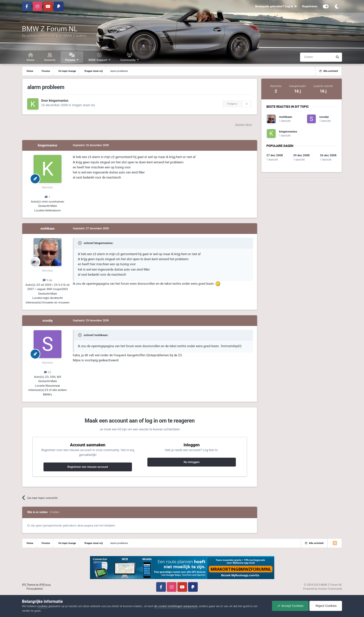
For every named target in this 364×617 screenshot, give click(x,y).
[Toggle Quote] (80, 243)
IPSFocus (45, 585)
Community (128, 60)
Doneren (50, 60)
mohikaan (48, 228)
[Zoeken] (307, 57)
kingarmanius (59, 101)
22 (48, 372)
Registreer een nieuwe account (88, 467)
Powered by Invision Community (323, 589)
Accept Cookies (290, 606)
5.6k (47, 280)
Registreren (310, 6)
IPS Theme (29, 585)
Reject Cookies (326, 606)
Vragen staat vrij (83, 105)
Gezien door (244, 125)
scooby (48, 321)
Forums (71, 60)
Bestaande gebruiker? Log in (276, 6)
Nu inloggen (192, 462)
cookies (42, 606)
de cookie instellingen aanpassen (176, 606)
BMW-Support (98, 60)
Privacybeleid (35, 589)
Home (30, 60)
